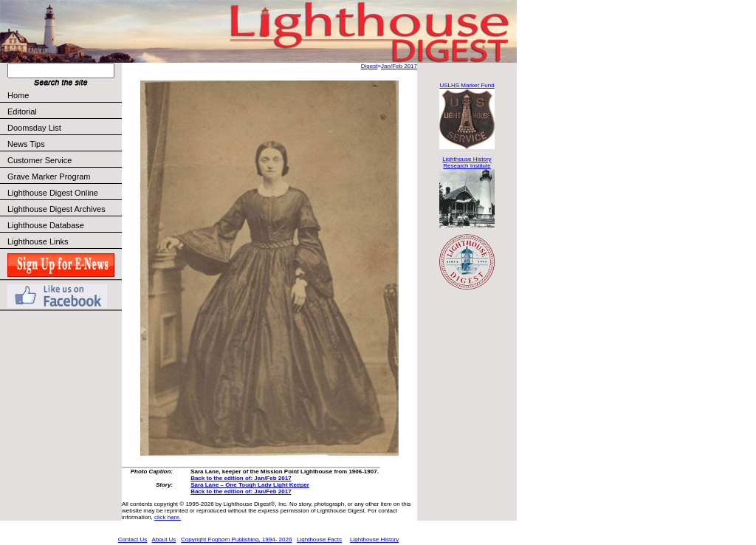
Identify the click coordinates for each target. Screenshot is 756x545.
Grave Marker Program (49, 176)
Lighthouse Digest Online (53, 193)
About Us (164, 539)
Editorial (64, 112)
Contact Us (133, 539)
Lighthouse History (374, 539)
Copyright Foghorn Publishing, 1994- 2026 (236, 539)
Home (18, 95)
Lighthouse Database (46, 225)
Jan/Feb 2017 (399, 66)
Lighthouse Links (38, 241)
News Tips (26, 144)
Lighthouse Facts (319, 539)
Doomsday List (34, 128)
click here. (168, 517)
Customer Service (64, 160)
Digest (370, 66)
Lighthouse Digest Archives (56, 209)
